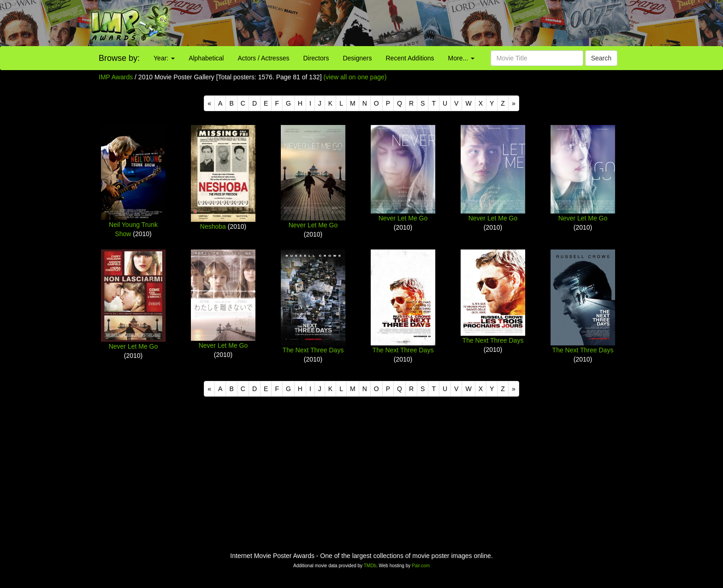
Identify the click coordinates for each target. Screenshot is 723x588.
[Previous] (209, 103)
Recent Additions (410, 58)
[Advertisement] (452, 23)
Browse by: (119, 58)
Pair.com (421, 566)
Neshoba (213, 226)
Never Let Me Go (313, 225)
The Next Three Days (313, 350)
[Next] (514, 103)
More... (461, 58)
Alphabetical (206, 58)
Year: (164, 58)
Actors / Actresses (263, 58)
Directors (316, 58)
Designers (357, 58)
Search (601, 58)
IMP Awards (116, 77)
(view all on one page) (355, 77)
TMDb (370, 566)
